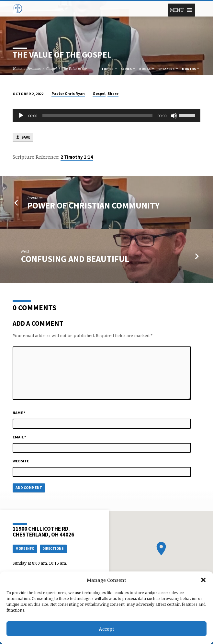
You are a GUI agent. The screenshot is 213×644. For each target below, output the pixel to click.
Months (191, 69)
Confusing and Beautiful (75, 259)
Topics (109, 69)
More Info (25, 548)
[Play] (21, 116)
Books (147, 69)
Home (17, 69)
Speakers (168, 69)
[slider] (97, 116)
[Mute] (174, 116)
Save (23, 137)
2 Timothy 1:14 (77, 157)
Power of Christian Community (93, 205)
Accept (106, 629)
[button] (203, 580)
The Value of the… (76, 69)
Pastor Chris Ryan (68, 93)
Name (19, 413)
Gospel (51, 69)
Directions (53, 548)
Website (21, 461)
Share (113, 93)
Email (19, 437)
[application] (106, 116)
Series (128, 69)
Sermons (34, 69)
